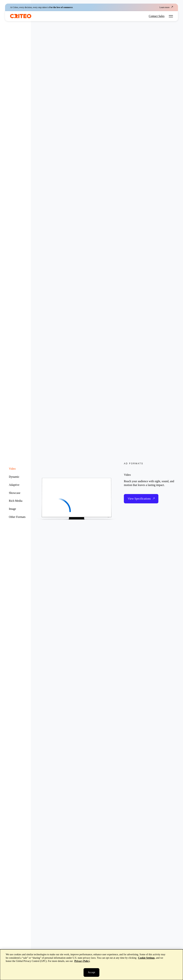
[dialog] (91, 965)
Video (12, 469)
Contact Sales (157, 16)
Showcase (15, 493)
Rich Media (16, 501)
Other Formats (17, 517)
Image (12, 509)
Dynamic (14, 477)
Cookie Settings (146, 958)
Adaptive (14, 485)
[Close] (91, 972)
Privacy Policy (82, 961)
